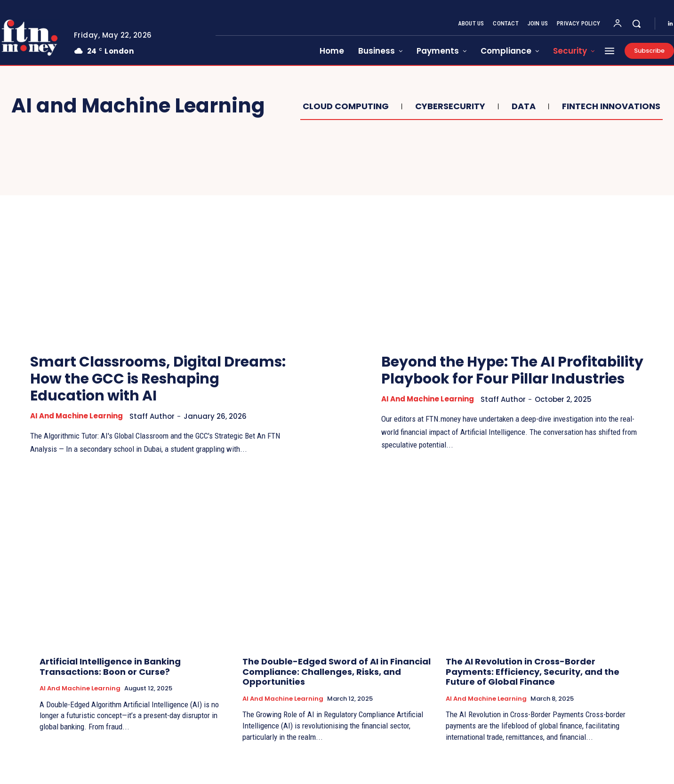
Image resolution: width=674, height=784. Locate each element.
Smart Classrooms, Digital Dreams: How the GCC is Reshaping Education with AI (159, 379)
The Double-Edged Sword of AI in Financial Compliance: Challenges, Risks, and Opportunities (337, 684)
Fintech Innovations (610, 106)
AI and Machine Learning (76, 416)
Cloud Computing (345, 106)
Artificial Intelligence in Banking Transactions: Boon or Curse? (110, 679)
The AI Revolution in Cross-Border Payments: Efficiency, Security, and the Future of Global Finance (533, 684)
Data (522, 106)
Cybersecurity (449, 106)
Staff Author (152, 416)
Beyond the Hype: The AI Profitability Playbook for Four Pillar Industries (510, 379)
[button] (636, 24)
